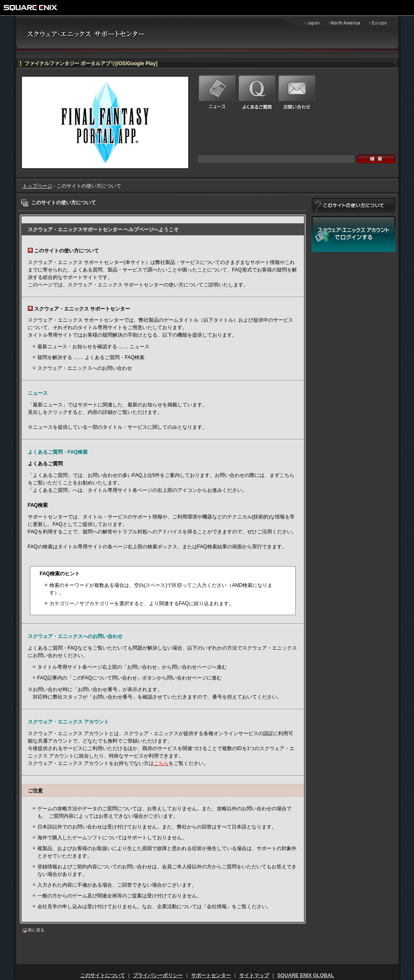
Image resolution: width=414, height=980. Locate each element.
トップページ (37, 186)
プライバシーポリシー (158, 975)
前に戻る (36, 930)
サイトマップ (254, 975)
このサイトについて (103, 975)
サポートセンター (211, 975)
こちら (161, 763)
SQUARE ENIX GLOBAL (306, 975)
